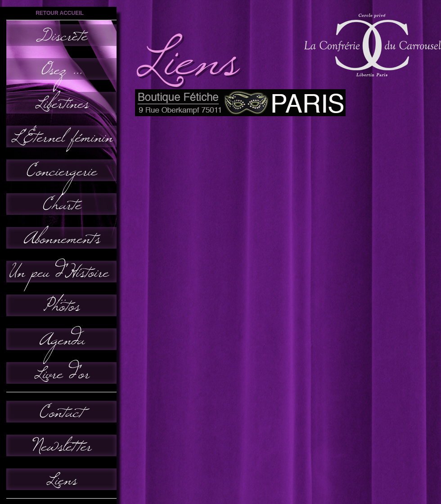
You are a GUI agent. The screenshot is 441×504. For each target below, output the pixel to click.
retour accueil (60, 13)
